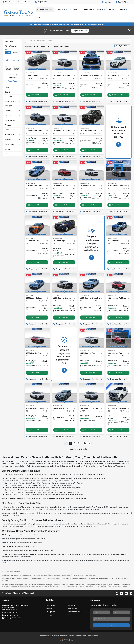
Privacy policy (51, 615)
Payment (16, 53)
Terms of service (74, 615)
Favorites (106, 2)
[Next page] (89, 443)
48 (85, 443)
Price (8, 53)
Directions (72, 606)
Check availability (35, 95)
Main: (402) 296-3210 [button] (10, 612)
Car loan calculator (75, 612)
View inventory (51, 606)
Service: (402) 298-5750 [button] (11, 618)
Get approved (50, 612)
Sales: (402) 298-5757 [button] (10, 615)
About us (49, 609)
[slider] (5, 62)
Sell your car (72, 609)
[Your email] (111, 619)
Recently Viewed (123, 2)
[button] (17, 2)
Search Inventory (45, 10)
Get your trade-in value (80, 31)
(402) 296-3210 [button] (41, 2)
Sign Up (111, 625)
